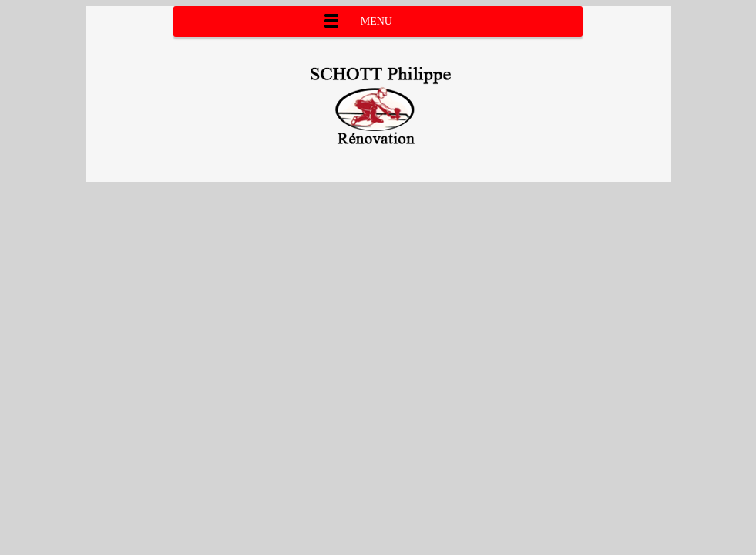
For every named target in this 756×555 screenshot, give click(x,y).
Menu (376, 21)
